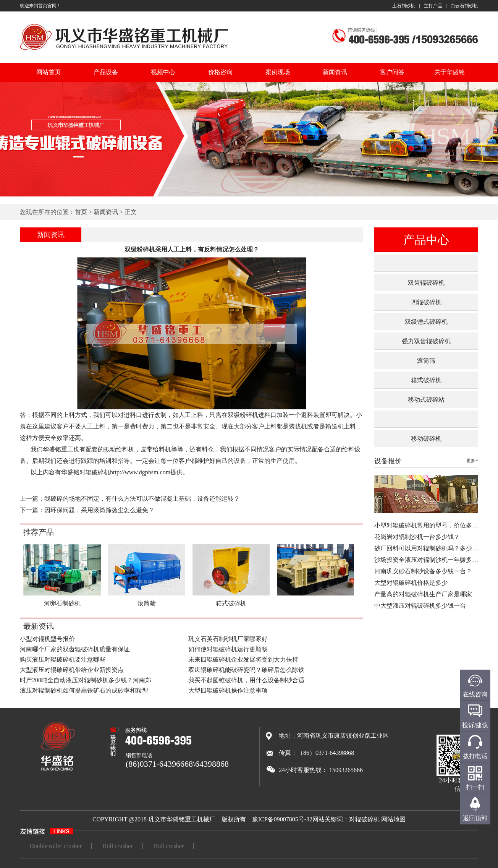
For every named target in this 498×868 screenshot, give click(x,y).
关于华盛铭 (449, 72)
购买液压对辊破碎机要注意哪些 (63, 660)
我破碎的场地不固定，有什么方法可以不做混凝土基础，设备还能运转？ (142, 499)
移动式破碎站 (426, 400)
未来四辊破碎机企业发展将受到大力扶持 (243, 660)
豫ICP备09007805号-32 (282, 819)
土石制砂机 (404, 6)
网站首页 (49, 72)
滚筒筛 (426, 361)
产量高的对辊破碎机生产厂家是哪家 (423, 594)
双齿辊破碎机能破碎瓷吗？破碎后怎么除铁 (246, 670)
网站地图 (393, 819)
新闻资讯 (335, 72)
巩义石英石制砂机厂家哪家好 (228, 639)
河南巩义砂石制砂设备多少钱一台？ (423, 571)
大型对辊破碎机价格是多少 (411, 583)
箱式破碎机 (426, 380)
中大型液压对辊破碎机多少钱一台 (420, 606)
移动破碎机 (426, 439)
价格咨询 (220, 72)
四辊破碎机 (426, 302)
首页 (81, 212)
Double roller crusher (56, 846)
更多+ (472, 461)
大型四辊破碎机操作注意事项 (228, 690)
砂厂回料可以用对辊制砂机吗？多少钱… (429, 548)
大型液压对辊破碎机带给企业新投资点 (72, 670)
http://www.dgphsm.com (140, 472)
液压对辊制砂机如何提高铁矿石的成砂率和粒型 (84, 690)
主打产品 (433, 6)
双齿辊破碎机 (426, 283)
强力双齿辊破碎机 (426, 341)
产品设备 (106, 72)
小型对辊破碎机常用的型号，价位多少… (429, 525)
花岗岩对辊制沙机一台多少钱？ (417, 537)
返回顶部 (475, 818)
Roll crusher (118, 846)
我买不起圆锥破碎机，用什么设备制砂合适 (246, 680)
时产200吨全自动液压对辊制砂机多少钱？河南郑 (86, 680)
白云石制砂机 (464, 6)
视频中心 (163, 72)
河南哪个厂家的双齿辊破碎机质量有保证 (75, 649)
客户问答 (392, 72)
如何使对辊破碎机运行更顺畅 (228, 649)
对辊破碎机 (364, 819)
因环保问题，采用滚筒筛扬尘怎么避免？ (99, 510)
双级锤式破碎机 (426, 322)
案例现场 (278, 72)
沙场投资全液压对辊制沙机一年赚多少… (429, 560)
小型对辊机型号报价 (47, 639)
